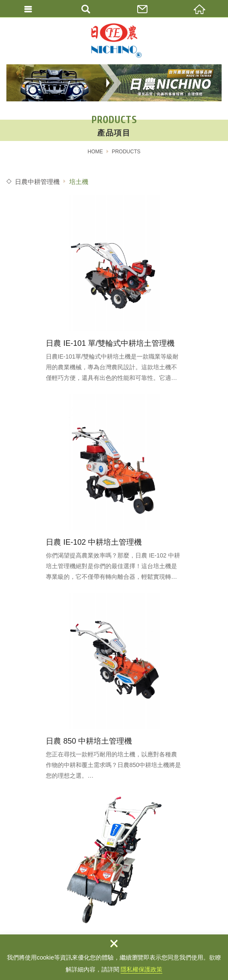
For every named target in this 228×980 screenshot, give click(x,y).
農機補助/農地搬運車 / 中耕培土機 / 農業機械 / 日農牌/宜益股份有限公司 (114, 41)
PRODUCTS (126, 152)
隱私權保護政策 (141, 969)
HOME (95, 152)
